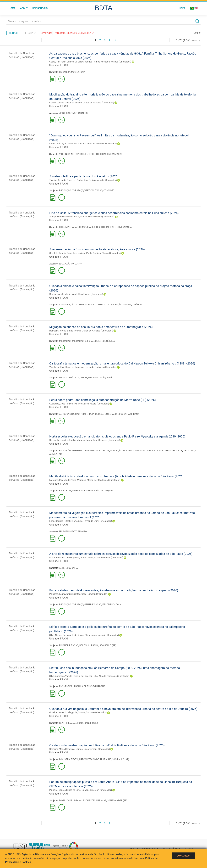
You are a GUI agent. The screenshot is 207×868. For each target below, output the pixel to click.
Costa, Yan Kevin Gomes (62, 62)
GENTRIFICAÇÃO (93, 605)
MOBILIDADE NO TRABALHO (73, 113)
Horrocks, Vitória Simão (61, 331)
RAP (83, 72)
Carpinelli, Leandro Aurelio (62, 440)
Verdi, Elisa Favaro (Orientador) (87, 294)
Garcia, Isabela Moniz (60, 294)
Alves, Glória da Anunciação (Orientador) (98, 635)
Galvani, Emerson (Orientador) (97, 790)
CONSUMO (109, 190)
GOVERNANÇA (124, 227)
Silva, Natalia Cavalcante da (63, 635)
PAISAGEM (65, 72)
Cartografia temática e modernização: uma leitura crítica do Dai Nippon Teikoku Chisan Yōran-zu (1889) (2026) (122, 363)
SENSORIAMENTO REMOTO (73, 532)
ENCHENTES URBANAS (71, 686)
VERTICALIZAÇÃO (93, 190)
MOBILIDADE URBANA (84, 491)
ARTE (62, 568)
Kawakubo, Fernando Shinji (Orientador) (92, 521)
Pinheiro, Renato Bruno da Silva (65, 790)
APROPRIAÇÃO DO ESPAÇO (73, 305)
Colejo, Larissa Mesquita (62, 103)
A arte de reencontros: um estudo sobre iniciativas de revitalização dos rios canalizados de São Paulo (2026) (121, 554)
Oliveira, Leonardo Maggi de (63, 712)
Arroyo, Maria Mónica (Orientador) (97, 217)
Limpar (197, 33)
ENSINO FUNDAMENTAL (97, 451)
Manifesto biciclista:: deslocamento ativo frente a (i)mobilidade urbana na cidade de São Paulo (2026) (116, 476)
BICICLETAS (65, 491)
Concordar (184, 856)
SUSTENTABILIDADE (172, 451)
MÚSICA (75, 72)
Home (12, 8)
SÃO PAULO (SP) (104, 491)
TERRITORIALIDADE (106, 227)
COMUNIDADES (87, 227)
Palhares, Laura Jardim (61, 594)
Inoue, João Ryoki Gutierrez (63, 144)
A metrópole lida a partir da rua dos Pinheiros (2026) (84, 176)
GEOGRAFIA (72, 568)
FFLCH (64, 65)
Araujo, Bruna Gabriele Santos (64, 217)
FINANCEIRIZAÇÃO (69, 645)
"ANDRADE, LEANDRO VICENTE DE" (75, 33)
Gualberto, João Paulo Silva (63, 404)
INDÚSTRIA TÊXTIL (69, 759)
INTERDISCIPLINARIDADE (148, 451)
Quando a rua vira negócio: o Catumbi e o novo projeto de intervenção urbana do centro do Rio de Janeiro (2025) (123, 709)
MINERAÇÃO (72, 227)
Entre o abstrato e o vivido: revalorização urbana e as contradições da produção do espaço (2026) (114, 590)
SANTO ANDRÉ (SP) (117, 801)
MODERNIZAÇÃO (97, 378)
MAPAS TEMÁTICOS (69, 378)
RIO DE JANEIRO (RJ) (88, 723)
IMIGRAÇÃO (77, 341)
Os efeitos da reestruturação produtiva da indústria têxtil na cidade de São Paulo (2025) (107, 745)
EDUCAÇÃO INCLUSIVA (70, 264)
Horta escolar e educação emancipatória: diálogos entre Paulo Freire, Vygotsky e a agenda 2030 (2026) (117, 436)
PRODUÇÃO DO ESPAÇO (71, 190)
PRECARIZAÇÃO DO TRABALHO (95, 759)
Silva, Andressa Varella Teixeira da (66, 676)
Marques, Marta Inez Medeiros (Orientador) (98, 440)
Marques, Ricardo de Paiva (63, 480)
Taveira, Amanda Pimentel (62, 180)
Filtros (13, 33)
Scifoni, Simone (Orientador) (92, 712)
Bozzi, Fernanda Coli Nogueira (64, 558)
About (24, 8)
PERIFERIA (86, 414)
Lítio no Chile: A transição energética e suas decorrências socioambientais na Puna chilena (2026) (114, 213)
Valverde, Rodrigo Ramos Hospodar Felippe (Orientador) (103, 62)
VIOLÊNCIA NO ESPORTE (72, 154)
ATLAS (84, 378)
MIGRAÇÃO (65, 341)
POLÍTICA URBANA (89, 645)
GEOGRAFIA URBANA (128, 414)
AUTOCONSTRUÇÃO (69, 414)
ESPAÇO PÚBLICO (97, 305)
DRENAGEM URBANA (95, 686)
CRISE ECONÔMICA (105, 341)
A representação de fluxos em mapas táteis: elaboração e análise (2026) (97, 249)
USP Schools (40, 8)
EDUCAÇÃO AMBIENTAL (71, 451)
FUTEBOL (90, 154)
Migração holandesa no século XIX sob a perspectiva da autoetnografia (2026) (101, 327)
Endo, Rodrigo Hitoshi (60, 521)
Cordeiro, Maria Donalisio (62, 749)
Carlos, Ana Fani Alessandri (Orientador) (97, 180)
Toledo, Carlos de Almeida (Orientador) (95, 103)
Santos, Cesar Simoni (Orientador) (90, 594)
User (182, 8)
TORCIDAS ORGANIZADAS (109, 154)
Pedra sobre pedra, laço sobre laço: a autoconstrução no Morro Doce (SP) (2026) (103, 400)
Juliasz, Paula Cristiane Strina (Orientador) (99, 253)
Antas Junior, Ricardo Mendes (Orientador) (102, 558)
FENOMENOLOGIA (112, 605)
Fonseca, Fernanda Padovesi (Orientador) (96, 367)
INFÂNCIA (137, 305)
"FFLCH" (31, 33)
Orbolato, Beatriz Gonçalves (63, 253)
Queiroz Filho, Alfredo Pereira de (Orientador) (107, 676)
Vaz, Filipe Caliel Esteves (62, 367)
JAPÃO (110, 378)
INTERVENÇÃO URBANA (119, 305)
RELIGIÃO (89, 341)
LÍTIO (62, 227)
